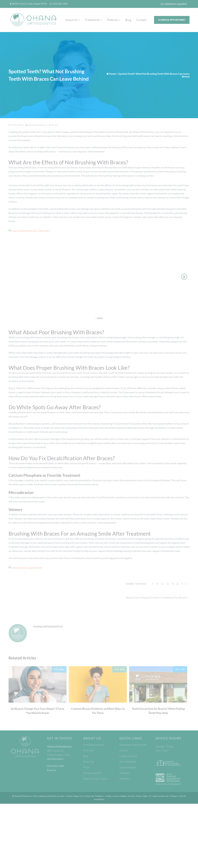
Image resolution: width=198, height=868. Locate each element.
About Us (71, 20)
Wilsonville (89, 796)
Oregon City (78, 796)
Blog (128, 20)
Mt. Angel (153, 796)
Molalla (108, 796)
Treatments (92, 20)
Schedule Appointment (172, 20)
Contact (141, 20)
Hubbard (123, 796)
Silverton (131, 796)
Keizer (139, 796)
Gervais (165, 796)
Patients (113, 20)
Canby (69, 796)
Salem (145, 796)
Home (113, 74)
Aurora (115, 796)
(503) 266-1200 (60, 4)
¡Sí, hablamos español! (174, 4)
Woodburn (99, 796)
